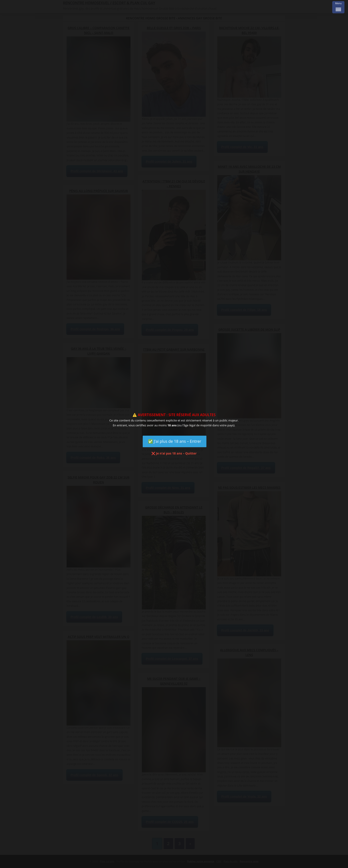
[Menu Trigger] (338, 7)
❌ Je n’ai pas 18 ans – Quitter (174, 453)
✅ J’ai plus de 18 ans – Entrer (175, 441)
